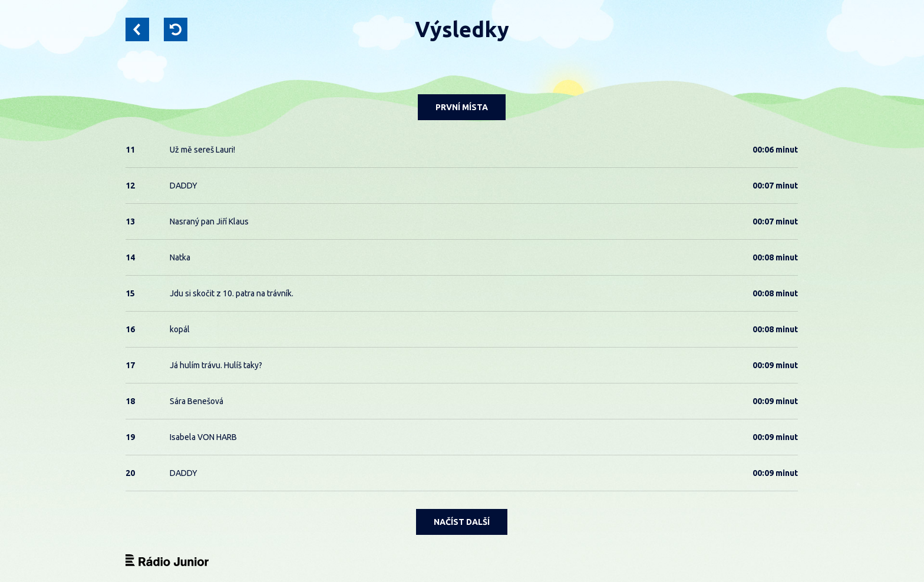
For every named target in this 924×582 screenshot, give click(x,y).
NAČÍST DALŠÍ (462, 522)
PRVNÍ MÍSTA (462, 107)
